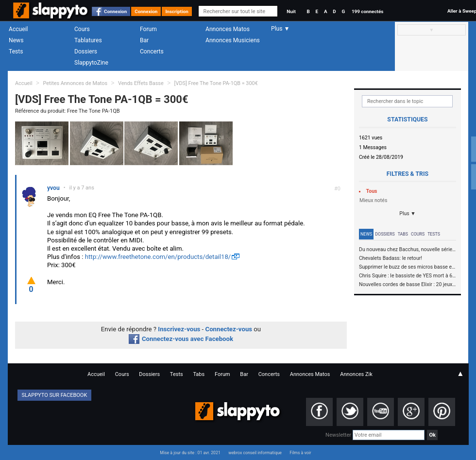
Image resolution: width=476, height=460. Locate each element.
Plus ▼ (408, 213)
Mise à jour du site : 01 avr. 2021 (190, 453)
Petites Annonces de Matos (75, 83)
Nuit (291, 11)
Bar (144, 40)
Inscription (177, 11)
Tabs (403, 234)
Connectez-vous (229, 329)
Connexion (115, 11)
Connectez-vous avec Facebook (181, 339)
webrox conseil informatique (255, 453)
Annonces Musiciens (233, 40)
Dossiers (86, 51)
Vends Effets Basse (141, 83)
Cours (82, 29)
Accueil (18, 29)
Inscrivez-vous (179, 329)
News (16, 40)
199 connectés (367, 11)
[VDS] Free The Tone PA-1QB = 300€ (216, 83)
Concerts (152, 51)
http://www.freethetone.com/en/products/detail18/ (158, 257)
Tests (16, 51)
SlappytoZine (91, 63)
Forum (148, 29)
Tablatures (88, 40)
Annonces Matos (228, 29)
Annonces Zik (356, 374)
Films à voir (300, 453)
